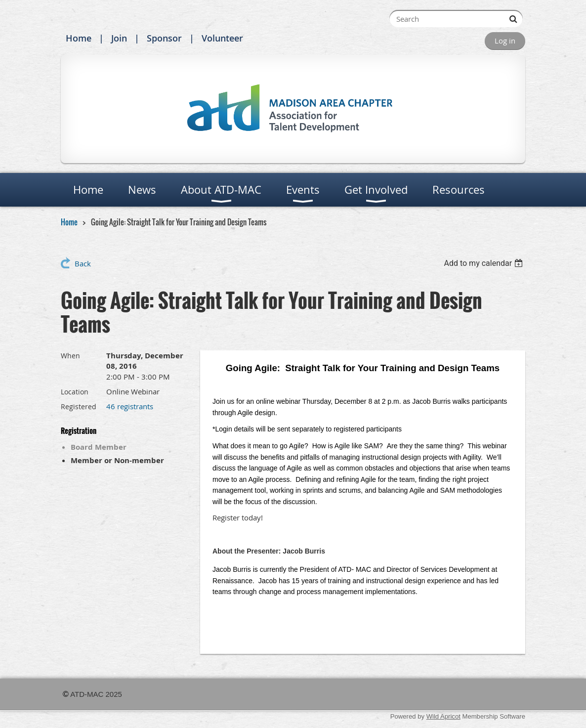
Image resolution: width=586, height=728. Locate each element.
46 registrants (130, 406)
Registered (79, 407)
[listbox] (484, 263)
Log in (505, 41)
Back (83, 263)
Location (75, 392)
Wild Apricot (443, 716)
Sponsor (164, 38)
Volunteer (222, 38)
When (70, 356)
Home (79, 38)
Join (119, 38)
